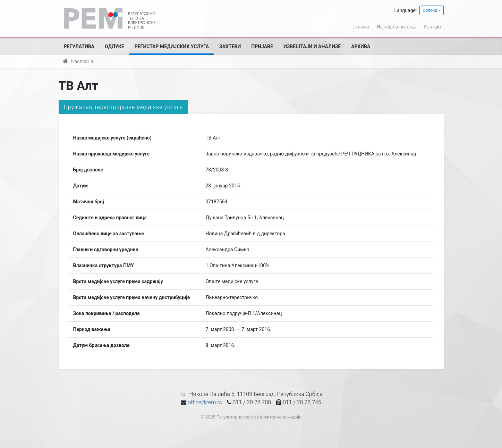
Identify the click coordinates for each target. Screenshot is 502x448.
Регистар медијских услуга (172, 47)
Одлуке (114, 47)
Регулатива (79, 47)
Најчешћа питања (397, 27)
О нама (361, 27)
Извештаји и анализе (312, 47)
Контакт (433, 27)
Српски (430, 10)
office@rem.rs (205, 402)
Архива (361, 47)
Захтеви (230, 47)
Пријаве (262, 47)
